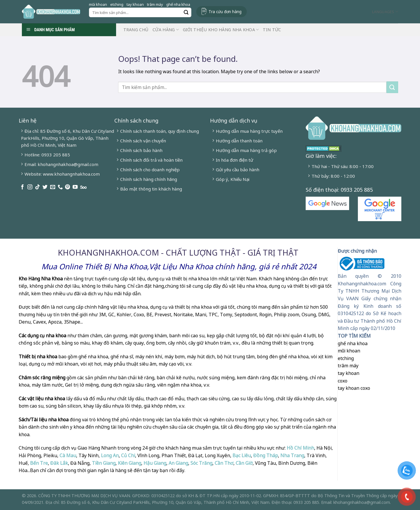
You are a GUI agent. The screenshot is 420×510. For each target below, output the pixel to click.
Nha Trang (292, 455)
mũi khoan (98, 4)
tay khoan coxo (354, 388)
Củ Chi (128, 455)
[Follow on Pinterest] (68, 187)
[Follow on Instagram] (30, 187)
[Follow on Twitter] (45, 187)
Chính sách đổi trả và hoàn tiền (151, 160)
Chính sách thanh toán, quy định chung (160, 131)
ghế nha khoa (178, 4)
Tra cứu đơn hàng (225, 12)
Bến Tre (39, 463)
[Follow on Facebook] (22, 187)
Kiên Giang (129, 463)
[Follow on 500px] (83, 187)
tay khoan (135, 4)
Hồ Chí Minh (300, 448)
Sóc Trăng (201, 463)
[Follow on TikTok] (37, 187)
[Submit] (186, 13)
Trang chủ (136, 30)
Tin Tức (272, 30)
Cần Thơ (224, 463)
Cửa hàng (166, 30)
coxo (343, 381)
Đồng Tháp (266, 455)
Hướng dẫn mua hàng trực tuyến (249, 131)
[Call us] (60, 187)
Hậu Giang (155, 463)
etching (117, 4)
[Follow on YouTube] (75, 187)
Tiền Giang (104, 463)
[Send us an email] (53, 187)
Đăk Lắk (59, 463)
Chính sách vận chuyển (143, 141)
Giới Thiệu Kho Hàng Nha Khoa (221, 30)
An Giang (178, 463)
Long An (110, 455)
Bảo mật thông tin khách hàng (151, 189)
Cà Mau (68, 455)
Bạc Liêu (242, 455)
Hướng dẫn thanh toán (239, 141)
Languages (385, 12)
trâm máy (155, 4)
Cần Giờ (244, 463)
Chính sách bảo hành (141, 150)
